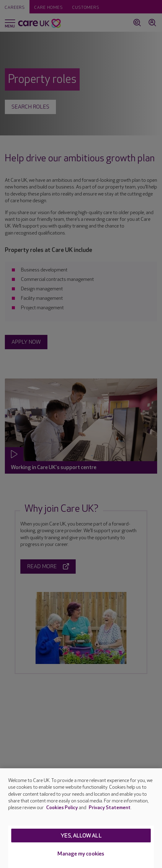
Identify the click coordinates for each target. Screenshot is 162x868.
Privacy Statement (110, 808)
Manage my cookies (81, 854)
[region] (81, 818)
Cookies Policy (62, 808)
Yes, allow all (81, 836)
